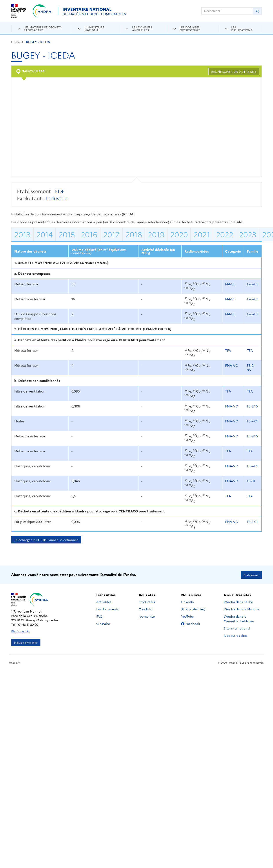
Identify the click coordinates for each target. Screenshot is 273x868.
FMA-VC (231, 365)
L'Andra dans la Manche (241, 609)
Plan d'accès (20, 631)
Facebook (194, 623)
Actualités (104, 601)
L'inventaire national (94, 28)
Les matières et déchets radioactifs (43, 28)
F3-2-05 (251, 368)
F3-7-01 (252, 421)
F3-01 (251, 481)
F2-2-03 (253, 284)
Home (15, 42)
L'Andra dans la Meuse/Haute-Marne (239, 618)
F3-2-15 (252, 406)
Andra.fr (14, 662)
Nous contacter (26, 642)
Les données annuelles (142, 28)
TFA (228, 350)
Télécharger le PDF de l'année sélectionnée (46, 540)
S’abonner (251, 574)
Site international (237, 628)
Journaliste (147, 616)
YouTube (192, 616)
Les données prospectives (190, 28)
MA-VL (230, 284)
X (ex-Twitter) (194, 609)
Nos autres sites (236, 635)
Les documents (107, 609)
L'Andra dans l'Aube (238, 601)
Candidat (146, 609)
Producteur (147, 601)
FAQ (99, 616)
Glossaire (103, 623)
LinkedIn (192, 601)
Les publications (242, 28)
